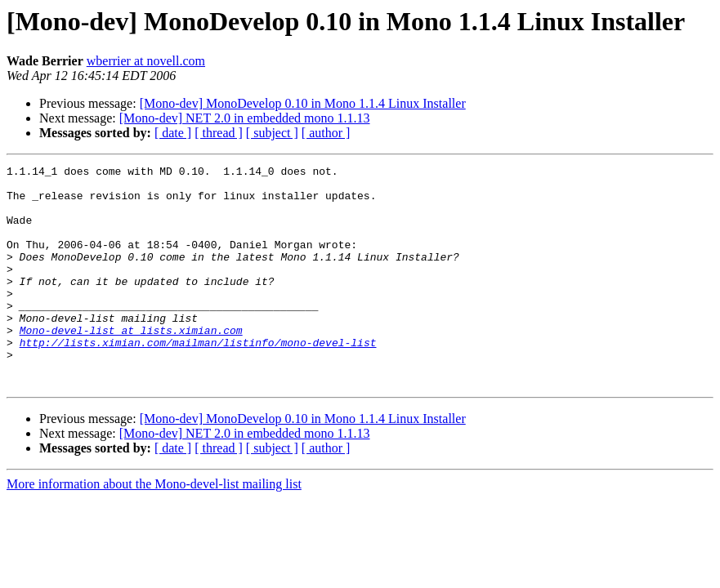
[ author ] (326, 133)
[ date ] (173, 133)
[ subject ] (272, 133)
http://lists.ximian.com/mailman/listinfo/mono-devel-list (198, 379)
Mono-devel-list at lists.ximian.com (131, 364)
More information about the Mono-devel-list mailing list (154, 528)
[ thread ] (219, 133)
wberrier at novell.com (146, 61)
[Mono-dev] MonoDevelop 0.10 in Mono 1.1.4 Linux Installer (303, 103)
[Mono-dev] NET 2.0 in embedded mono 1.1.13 (245, 118)
